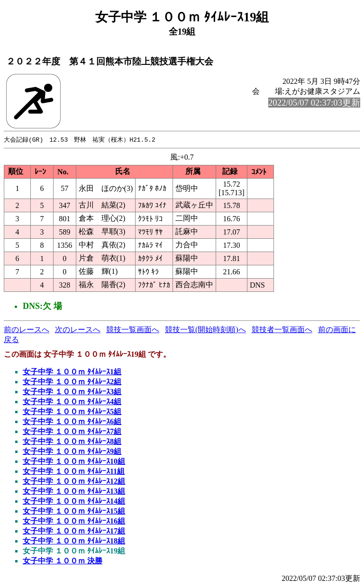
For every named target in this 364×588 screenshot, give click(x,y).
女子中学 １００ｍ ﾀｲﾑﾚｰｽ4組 (72, 402)
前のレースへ (27, 330)
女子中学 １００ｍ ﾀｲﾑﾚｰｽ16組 (74, 521)
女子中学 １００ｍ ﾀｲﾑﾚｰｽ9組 (72, 452)
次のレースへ (78, 330)
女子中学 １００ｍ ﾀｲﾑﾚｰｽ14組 (74, 502)
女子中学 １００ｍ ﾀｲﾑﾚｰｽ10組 (74, 462)
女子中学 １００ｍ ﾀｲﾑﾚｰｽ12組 (74, 482)
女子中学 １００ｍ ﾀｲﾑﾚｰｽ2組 (72, 382)
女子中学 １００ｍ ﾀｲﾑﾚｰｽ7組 (72, 432)
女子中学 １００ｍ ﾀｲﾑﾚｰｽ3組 (72, 392)
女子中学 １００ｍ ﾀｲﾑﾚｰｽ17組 (74, 531)
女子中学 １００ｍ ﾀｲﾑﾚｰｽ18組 (74, 541)
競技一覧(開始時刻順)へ (205, 330)
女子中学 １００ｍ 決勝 (63, 561)
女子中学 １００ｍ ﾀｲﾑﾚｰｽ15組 (74, 511)
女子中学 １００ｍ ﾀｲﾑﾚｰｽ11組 (74, 472)
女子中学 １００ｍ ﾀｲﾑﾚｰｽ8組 (72, 442)
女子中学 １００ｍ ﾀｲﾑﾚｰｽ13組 (74, 492)
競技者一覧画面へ (282, 330)
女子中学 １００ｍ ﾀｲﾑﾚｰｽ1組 (72, 372)
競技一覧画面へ (133, 330)
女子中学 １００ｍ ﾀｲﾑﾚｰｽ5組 (72, 412)
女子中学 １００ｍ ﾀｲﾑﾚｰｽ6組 (72, 422)
